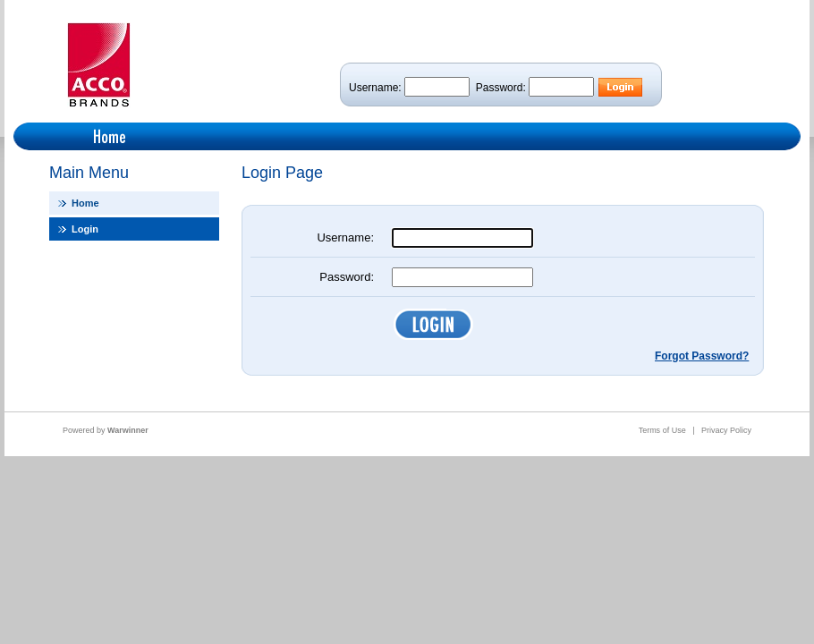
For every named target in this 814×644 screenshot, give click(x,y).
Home (85, 203)
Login (85, 229)
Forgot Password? (702, 356)
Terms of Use (662, 430)
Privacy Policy (726, 430)
